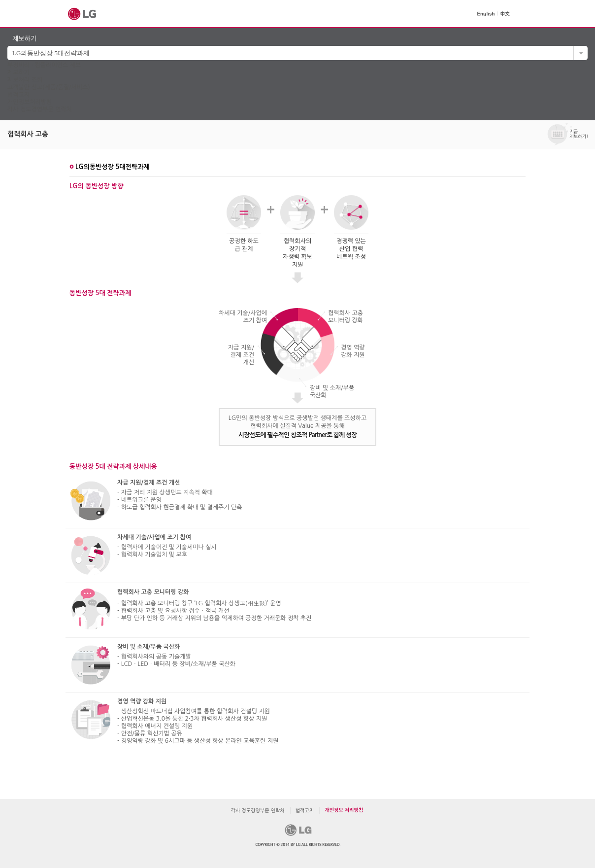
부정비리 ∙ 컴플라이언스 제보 (44, 65)
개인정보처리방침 (30, 102)
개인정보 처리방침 (344, 810)
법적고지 (18, 95)
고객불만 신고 (49, 87)
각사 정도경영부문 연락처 (40, 109)
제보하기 (18, 72)
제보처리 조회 (25, 80)
